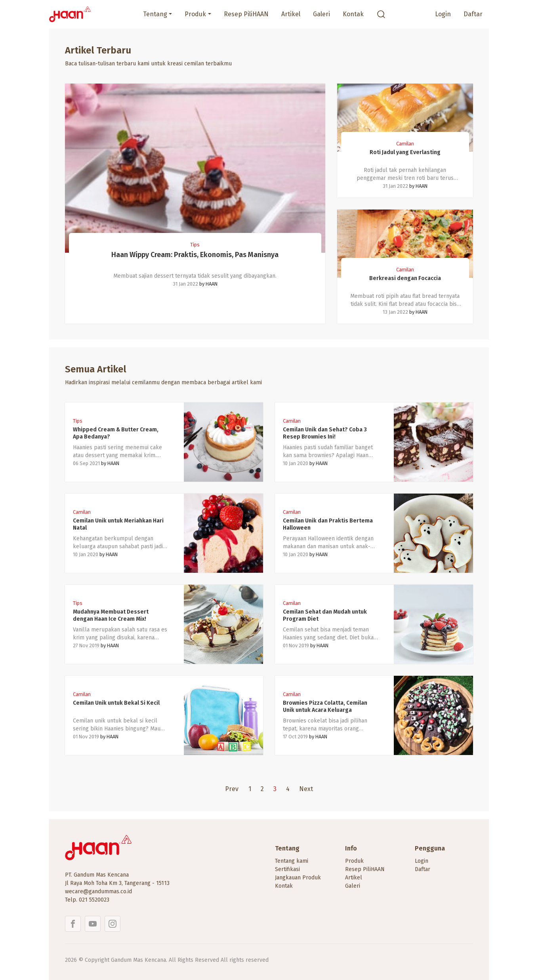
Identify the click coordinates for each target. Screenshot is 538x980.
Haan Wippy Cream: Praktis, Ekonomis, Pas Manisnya (195, 255)
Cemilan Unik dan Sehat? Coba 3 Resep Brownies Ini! (325, 433)
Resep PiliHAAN (246, 14)
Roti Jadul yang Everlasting (405, 152)
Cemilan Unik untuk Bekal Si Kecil (116, 703)
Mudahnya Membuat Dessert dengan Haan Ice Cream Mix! (111, 615)
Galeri (321, 14)
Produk (195, 14)
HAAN (212, 284)
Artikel (291, 14)
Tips (195, 245)
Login (443, 14)
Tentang (155, 14)
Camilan (405, 144)
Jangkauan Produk (298, 878)
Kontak (353, 14)
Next (306, 789)
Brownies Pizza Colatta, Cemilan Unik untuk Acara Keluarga (325, 706)
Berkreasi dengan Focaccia (405, 278)
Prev (232, 789)
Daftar (473, 14)
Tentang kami (292, 861)
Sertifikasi (287, 869)
